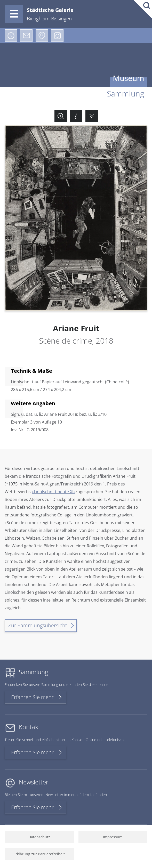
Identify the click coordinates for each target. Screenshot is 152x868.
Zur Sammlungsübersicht (38, 625)
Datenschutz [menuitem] (39, 837)
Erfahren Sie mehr (32, 697)
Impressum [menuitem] (113, 837)
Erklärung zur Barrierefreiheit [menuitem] (39, 854)
